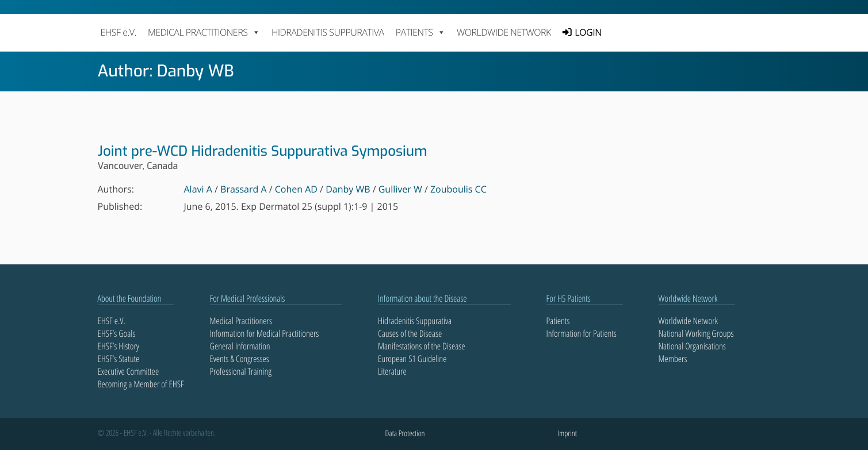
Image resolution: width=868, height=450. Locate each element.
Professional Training (241, 371)
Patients (558, 321)
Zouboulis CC (458, 189)
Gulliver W (400, 189)
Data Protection (405, 434)
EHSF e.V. (118, 32)
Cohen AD (296, 189)
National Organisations (692, 346)
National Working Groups (696, 333)
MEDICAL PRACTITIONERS (204, 32)
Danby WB (348, 189)
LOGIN (588, 32)
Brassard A (244, 189)
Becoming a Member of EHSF (141, 384)
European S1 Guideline (412, 359)
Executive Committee (129, 371)
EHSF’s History (118, 346)
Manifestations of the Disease (422, 346)
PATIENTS (420, 32)
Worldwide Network (504, 32)
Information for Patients (582, 333)
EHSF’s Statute (119, 359)
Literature (392, 371)
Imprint (567, 434)
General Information (240, 346)
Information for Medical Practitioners (265, 333)
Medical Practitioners (241, 321)
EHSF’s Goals (117, 333)
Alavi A (198, 189)
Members (673, 359)
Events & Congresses (240, 359)
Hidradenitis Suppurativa (328, 32)
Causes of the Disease (410, 333)
